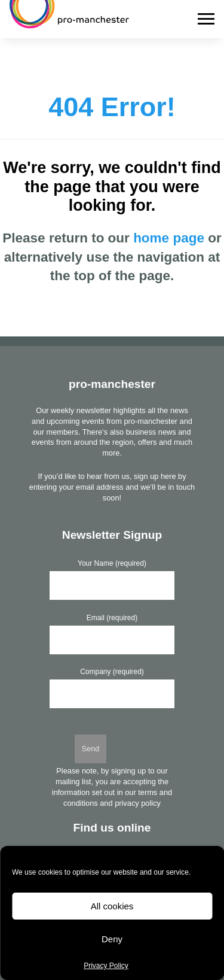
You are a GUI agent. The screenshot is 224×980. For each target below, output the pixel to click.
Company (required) (112, 672)
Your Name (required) (112, 563)
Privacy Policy (106, 966)
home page (169, 238)
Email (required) (112, 618)
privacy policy (138, 803)
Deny (112, 939)
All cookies (112, 906)
